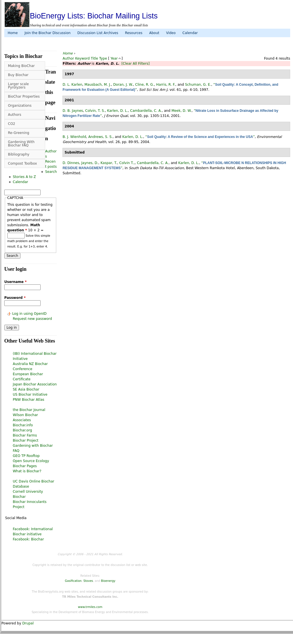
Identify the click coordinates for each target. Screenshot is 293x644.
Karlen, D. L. (117, 111)
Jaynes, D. (90, 163)
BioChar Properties (24, 97)
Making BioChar (21, 66)
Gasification (73, 581)
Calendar (190, 33)
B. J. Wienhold (74, 137)
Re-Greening (19, 133)
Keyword (82, 58)
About (154, 33)
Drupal (28, 623)
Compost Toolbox (22, 163)
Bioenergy (108, 581)
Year (114, 58)
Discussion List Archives (98, 33)
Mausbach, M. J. (98, 85)
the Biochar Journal (29, 410)
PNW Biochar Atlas (29, 400)
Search (51, 172)
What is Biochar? (27, 471)
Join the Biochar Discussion (47, 33)
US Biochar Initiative (30, 395)
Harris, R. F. (166, 85)
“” (200, 137)
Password (15, 298)
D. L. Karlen (72, 85)
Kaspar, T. (109, 163)
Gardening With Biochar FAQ (21, 144)
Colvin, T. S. (95, 111)
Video (171, 33)
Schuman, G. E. (198, 85)
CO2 (11, 124)
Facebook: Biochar (28, 539)
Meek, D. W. (182, 111)
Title (95, 58)
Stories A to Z (24, 177)
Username (15, 282)
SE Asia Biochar (26, 389)
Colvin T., (127, 163)
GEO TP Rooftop (26, 456)
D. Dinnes (71, 163)
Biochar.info (23, 425)
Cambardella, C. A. (146, 111)
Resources (134, 33)
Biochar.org (22, 430)
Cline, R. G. (145, 85)
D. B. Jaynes (73, 111)
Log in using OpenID (29, 314)
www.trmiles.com (90, 607)
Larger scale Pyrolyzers (18, 86)
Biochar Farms (25, 435)
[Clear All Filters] (136, 64)
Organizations (20, 106)
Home (13, 33)
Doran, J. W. (123, 85)
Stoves (88, 581)
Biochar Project (26, 440)
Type (103, 58)
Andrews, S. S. (101, 137)
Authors (15, 115)
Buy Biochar (18, 75)
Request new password (32, 319)
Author (68, 58)
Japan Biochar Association (35, 384)
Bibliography (19, 154)
